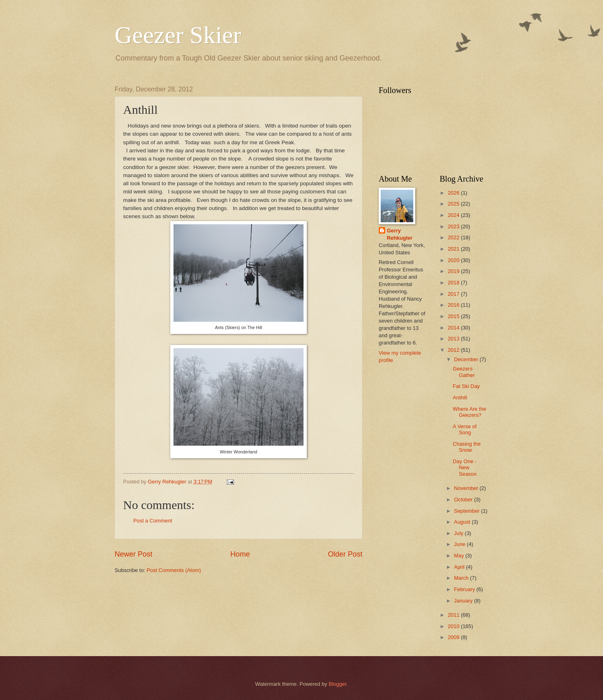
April (460, 567)
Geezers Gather (464, 372)
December (467, 359)
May (460, 556)
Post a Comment (153, 521)
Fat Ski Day (466, 386)
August (463, 522)
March (462, 578)
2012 (454, 350)
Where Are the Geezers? (469, 412)
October (464, 500)
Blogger (338, 684)
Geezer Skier (178, 35)
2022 (454, 237)
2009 (454, 637)
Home (240, 554)
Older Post (345, 554)
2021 (454, 249)
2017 (454, 294)
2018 (454, 283)
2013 (454, 339)
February (465, 589)
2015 (454, 316)
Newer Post (133, 554)
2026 (454, 193)
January (464, 601)
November (467, 488)
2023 (454, 226)
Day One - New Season (465, 468)
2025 (454, 204)
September (467, 511)
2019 (454, 271)
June (460, 544)
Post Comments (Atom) (174, 570)
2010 (454, 626)
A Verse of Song (465, 429)
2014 (454, 328)
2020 (454, 260)
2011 (454, 615)
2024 (454, 215)
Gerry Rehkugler (400, 234)
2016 (454, 305)
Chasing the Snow (467, 447)
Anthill (460, 398)
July (459, 533)
